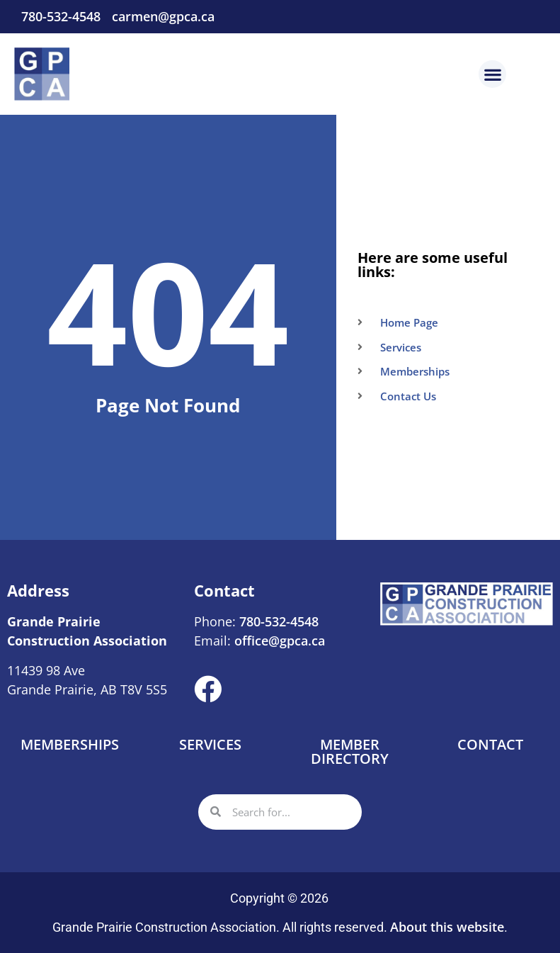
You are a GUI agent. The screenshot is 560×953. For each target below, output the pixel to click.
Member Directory (350, 751)
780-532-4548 (277, 621)
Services (210, 744)
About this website (447, 927)
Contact (490, 744)
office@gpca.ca (280, 641)
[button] (492, 74)
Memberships (70, 744)
